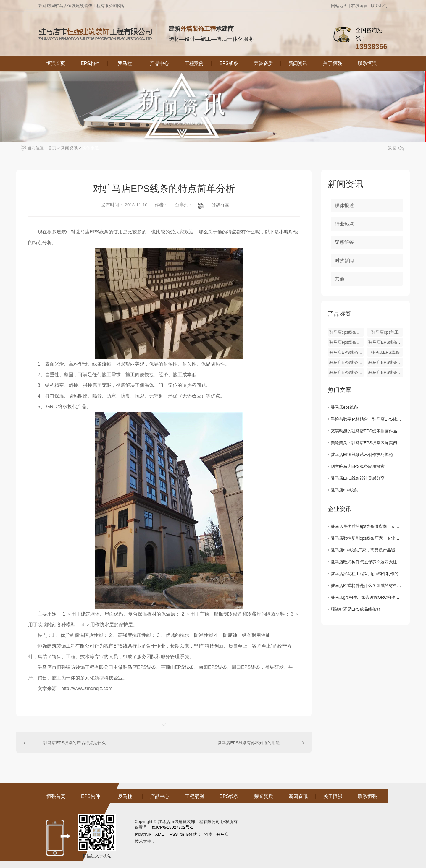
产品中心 (159, 63)
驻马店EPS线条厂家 (347, 362)
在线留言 (359, 6)
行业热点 (344, 224)
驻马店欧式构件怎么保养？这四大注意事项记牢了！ (367, 562)
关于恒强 (333, 63)
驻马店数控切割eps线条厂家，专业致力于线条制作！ (367, 538)
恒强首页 (56, 63)
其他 (340, 279)
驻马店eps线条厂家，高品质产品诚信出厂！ (367, 550)
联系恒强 (367, 63)
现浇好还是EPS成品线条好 (356, 609)
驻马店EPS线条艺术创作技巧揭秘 (362, 455)
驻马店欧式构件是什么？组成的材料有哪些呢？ (367, 585)
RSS (174, 834)
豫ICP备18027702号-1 (172, 827)
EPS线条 (229, 63)
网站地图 (339, 6)
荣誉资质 (263, 63)
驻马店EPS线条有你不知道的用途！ (251, 743)
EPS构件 (90, 63)
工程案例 (194, 63)
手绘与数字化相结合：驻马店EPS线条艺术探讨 (367, 419)
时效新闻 (344, 261)
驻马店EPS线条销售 (347, 372)
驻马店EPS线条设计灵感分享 (358, 478)
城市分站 (188, 834)
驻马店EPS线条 (385, 352)
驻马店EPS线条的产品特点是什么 (75, 743)
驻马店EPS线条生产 (386, 362)
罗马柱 (125, 63)
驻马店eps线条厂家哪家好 (347, 342)
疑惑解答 (344, 242)
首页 (52, 148)
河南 (209, 834)
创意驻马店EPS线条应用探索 (358, 466)
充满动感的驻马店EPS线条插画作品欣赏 (367, 431)
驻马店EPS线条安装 (386, 372)
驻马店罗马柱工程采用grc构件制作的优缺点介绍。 (367, 574)
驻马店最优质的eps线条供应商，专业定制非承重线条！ (367, 526)
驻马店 (222, 834)
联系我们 (379, 6)
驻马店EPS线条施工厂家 (347, 352)
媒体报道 (91, 148)
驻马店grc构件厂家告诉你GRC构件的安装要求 (367, 597)
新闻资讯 (298, 63)
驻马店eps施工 (385, 332)
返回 (396, 148)
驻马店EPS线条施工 (386, 342)
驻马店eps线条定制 (347, 332)
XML (160, 834)
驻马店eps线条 (344, 407)
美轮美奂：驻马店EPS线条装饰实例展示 (367, 443)
